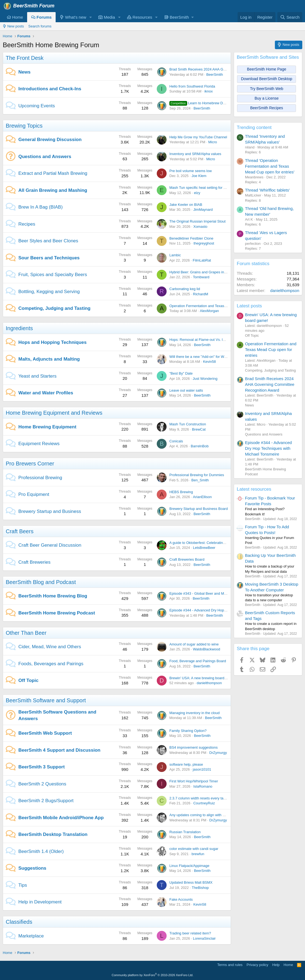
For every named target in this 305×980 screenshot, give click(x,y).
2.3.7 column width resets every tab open (202, 798)
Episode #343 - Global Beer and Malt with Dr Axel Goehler (215, 593)
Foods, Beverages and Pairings (51, 664)
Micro (213, 142)
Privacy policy (257, 965)
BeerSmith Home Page (266, 69)
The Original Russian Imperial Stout (197, 221)
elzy (197, 193)
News (24, 72)
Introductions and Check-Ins (50, 89)
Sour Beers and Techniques (49, 258)
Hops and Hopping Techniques (52, 342)
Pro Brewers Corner (30, 464)
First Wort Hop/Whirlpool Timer (194, 781)
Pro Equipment (34, 494)
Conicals (176, 441)
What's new (73, 17)
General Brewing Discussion (50, 140)
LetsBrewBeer (204, 548)
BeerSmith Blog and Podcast (41, 582)
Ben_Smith (200, 480)
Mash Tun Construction (188, 424)
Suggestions (32, 868)
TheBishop (200, 888)
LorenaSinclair (204, 938)
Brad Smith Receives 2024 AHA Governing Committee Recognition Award (228, 69)
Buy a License (267, 98)
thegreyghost (204, 243)
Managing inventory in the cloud (195, 713)
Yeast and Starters (37, 376)
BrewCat (199, 429)
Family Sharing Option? (188, 731)
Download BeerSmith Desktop (267, 79)
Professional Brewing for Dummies (197, 475)
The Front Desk (25, 58)
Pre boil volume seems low (191, 171)
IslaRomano (203, 786)
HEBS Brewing (181, 492)
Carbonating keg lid (185, 289)
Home (15, 17)
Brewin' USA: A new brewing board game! (202, 678)
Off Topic (28, 680)
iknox (209, 91)
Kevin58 (209, 362)
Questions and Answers (45, 157)
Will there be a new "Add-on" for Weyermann (205, 357)
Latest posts (249, 306)
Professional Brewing (40, 478)
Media (107, 17)
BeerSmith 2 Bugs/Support (46, 801)
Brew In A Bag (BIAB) (41, 207)
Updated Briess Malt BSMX (191, 882)
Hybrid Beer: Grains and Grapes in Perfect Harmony (211, 272)
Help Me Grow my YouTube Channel (198, 137)
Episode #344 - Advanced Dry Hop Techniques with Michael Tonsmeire (225, 610)
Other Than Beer (26, 633)
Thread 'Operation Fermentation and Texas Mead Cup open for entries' (270, 166)
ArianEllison (202, 497)
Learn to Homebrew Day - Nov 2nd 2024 (211, 103)
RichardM (201, 294)
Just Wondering (205, 379)
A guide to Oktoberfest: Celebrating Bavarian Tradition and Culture (222, 543)
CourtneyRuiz (204, 803)
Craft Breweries (34, 562)
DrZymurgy (218, 753)
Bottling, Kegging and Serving (49, 292)
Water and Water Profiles (46, 393)
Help (276, 965)
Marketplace (31, 936)
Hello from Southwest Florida (192, 86)
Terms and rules (230, 965)
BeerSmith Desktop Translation (53, 834)
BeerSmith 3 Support (42, 767)
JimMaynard (203, 210)
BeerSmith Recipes (267, 108)
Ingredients (19, 328)
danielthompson (209, 683)
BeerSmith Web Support (45, 733)
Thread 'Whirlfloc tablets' (267, 190)
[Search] (290, 17)
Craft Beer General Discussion (50, 545)
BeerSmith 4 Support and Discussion (59, 750)
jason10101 (202, 769)
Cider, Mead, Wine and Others (50, 647)
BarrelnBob (200, 446)
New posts (13, 26)
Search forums (40, 26)
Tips (23, 885)
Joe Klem (199, 176)
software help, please (186, 764)
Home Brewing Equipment (47, 427)
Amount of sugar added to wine (194, 644)
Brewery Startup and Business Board (199, 509)
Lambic (175, 255)
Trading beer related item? (190, 933)
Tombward (201, 277)
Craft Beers (20, 531)
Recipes (27, 224)
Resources (140, 17)
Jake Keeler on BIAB (186, 205)
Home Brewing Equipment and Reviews (54, 413)
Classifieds (19, 922)
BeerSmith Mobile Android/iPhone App (61, 818)
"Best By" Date (181, 373)
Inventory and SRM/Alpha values (195, 154)
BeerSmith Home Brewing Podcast (57, 613)
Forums (41, 17)
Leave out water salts (186, 390)
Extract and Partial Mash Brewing (53, 173)
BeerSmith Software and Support (46, 700)
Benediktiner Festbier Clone (191, 238)
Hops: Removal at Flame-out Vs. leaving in (203, 340)
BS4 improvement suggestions (193, 747)
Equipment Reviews (39, 444)
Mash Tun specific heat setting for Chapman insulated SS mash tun (222, 188)
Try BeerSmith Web (266, 89)
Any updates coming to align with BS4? (200, 815)
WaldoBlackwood (206, 649)
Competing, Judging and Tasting (54, 308)
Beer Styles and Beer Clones (48, 241)
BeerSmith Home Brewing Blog (53, 596)
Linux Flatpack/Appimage (189, 866)
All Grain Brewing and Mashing (53, 190)
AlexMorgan (209, 311)
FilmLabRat (202, 260)
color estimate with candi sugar (194, 849)
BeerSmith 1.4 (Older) (41, 851)
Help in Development (40, 902)
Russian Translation (185, 832)
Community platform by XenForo (153, 975)
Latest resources (254, 489)
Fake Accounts (181, 899)
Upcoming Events (37, 106)
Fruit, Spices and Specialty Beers (53, 275)
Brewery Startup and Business (50, 511)
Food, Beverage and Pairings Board (198, 661)
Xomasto (200, 227)
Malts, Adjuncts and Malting (49, 359)
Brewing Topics (24, 126)
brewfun (198, 854)
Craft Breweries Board (187, 559)
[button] (90, 17)
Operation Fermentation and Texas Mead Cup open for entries (218, 306)
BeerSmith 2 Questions (42, 784)
